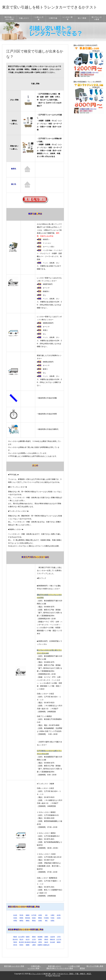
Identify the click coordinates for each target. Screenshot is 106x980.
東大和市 (21, 942)
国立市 (21, 939)
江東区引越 (53, 18)
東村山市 (34, 942)
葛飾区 (28, 921)
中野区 (15, 921)
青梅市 (34, 937)
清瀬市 (46, 937)
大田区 (40, 915)
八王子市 (59, 939)
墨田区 (34, 921)
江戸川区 (34, 915)
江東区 (52, 915)
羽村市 (15, 942)
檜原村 (59, 942)
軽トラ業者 (82, 18)
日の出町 (52, 942)
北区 (46, 915)
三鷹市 (34, 945)
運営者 (82, 968)
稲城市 (28, 937)
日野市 (40, 942)
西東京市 (52, 939)
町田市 (21, 945)
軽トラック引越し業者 (95, 966)
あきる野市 (21, 937)
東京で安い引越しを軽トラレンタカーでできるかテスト (50, 7)
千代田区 (46, 918)
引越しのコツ (24, 18)
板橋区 (28, 915)
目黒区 (52, 921)
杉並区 (34, 918)
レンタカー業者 (68, 18)
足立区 (15, 915)
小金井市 (52, 937)
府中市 (15, 945)
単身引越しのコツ (55, 966)
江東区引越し (36, 966)
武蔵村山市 (46, 945)
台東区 (40, 921)
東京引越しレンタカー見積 (14, 966)
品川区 (59, 915)
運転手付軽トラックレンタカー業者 (60, 968)
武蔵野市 (40, 945)
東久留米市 (28, 942)
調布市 (46, 939)
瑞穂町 (28, 945)
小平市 (59, 937)
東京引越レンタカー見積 (9, 18)
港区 (46, 921)
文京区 (59, 918)
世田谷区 (28, 918)
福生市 (46, 942)
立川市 (34, 939)
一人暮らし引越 (39, 18)
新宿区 (21, 918)
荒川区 (21, 915)
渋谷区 (15, 918)
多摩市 (40, 939)
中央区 (52, 918)
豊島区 (40, 918)
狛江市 (28, 939)
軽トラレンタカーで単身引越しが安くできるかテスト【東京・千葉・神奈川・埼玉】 (60, 974)
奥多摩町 (40, 937)
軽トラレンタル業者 (97, 18)
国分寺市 (15, 939)
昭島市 (15, 937)
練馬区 (21, 921)
